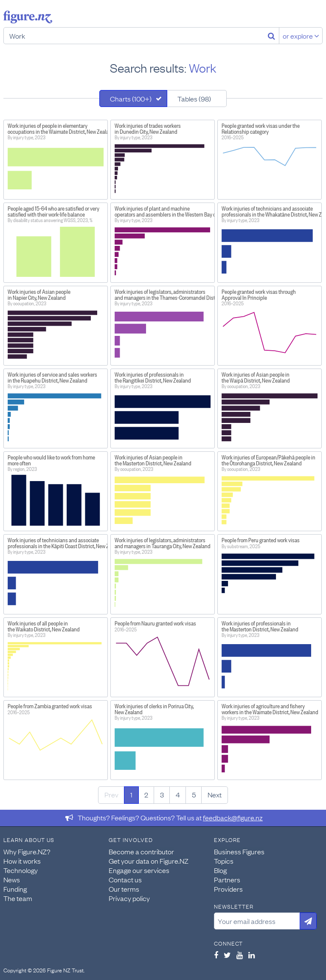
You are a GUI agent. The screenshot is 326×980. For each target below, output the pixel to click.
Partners (227, 879)
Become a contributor (141, 851)
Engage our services (139, 870)
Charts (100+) (131, 99)
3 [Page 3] (162, 794)
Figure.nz (28, 17)
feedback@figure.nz (233, 817)
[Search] (271, 36)
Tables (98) (194, 99)
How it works (22, 861)
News (12, 879)
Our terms (124, 889)
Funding (15, 889)
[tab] (133, 99)
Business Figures (239, 851)
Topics (224, 861)
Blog (220, 870)
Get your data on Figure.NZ (149, 861)
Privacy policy (129, 898)
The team (18, 898)
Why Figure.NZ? (27, 851)
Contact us (125, 879)
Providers (228, 889)
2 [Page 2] (146, 794)
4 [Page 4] (178, 794)
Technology (21, 870)
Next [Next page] (215, 794)
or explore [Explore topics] (301, 36)
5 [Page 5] (194, 794)
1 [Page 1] (131, 794)
